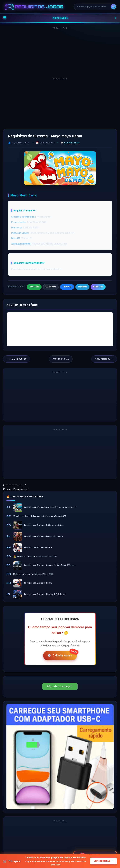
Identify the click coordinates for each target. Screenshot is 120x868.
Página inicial (61, 359)
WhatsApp (34, 287)
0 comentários (72, 143)
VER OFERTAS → (104, 861)
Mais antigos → (104, 359)
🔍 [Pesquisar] (114, 7)
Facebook (67, 287)
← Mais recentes (17, 359)
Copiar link (98, 287)
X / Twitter (51, 287)
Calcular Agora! (60, 655)
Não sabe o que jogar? (60, 686)
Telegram (82, 287)
